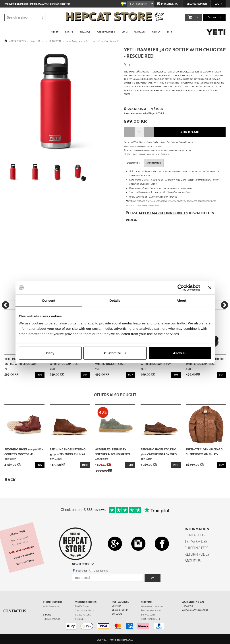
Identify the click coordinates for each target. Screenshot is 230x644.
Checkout (213, 18)
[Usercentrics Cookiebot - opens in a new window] (181, 288)
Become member (197, 4)
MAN (125, 32)
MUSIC (156, 32)
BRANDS (85, 32)
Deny (50, 353)
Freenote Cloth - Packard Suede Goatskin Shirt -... (204, 452)
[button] (190, 18)
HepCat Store (82, 606)
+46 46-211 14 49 (51, 606)
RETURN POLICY (197, 554)
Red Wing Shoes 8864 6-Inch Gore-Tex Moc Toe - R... (24, 452)
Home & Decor (37, 41)
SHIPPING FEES (196, 548)
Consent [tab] (49, 300)
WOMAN (140, 32)
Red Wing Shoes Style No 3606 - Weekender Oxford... (159, 452)
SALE (169, 32)
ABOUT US (193, 561)
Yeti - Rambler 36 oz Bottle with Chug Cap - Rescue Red (93, 41)
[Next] (224, 305)
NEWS (69, 32)
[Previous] (6, 305)
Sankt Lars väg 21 (85, 611)
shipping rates (153, 611)
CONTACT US (195, 535)
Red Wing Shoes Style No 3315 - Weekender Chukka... (68, 452)
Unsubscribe (101, 571)
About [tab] (182, 300)
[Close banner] (210, 288)
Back (10, 479)
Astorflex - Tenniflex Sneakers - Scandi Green (113, 452)
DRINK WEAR (55, 41)
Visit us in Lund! (25, 562)
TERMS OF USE (196, 542)
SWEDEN (80, 619)
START (55, 32)
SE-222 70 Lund (83, 615)
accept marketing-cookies (163, 213)
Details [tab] (115, 300)
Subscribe (82, 571)
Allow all (180, 353)
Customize (115, 353)
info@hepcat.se (51, 619)
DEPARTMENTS (106, 32)
